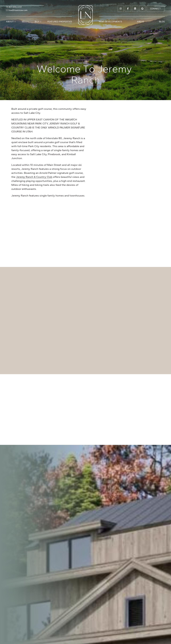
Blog (162, 21)
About (10, 21)
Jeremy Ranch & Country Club (34, 177)
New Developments (110, 21)
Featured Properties (60, 21)
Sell (24, 21)
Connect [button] (156, 9)
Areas (140, 21)
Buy (37, 21)
